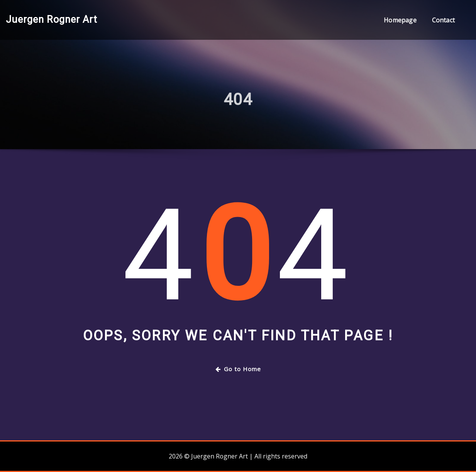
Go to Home (238, 369)
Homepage (400, 20)
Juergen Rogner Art (52, 19)
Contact (443, 20)
